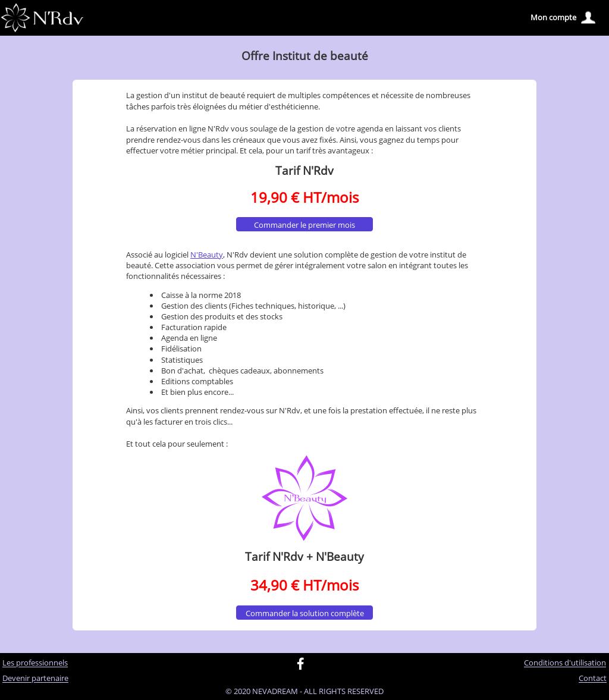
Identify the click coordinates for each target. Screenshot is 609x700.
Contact (593, 679)
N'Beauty (207, 255)
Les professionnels (35, 663)
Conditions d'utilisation (565, 663)
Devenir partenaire (35, 679)
